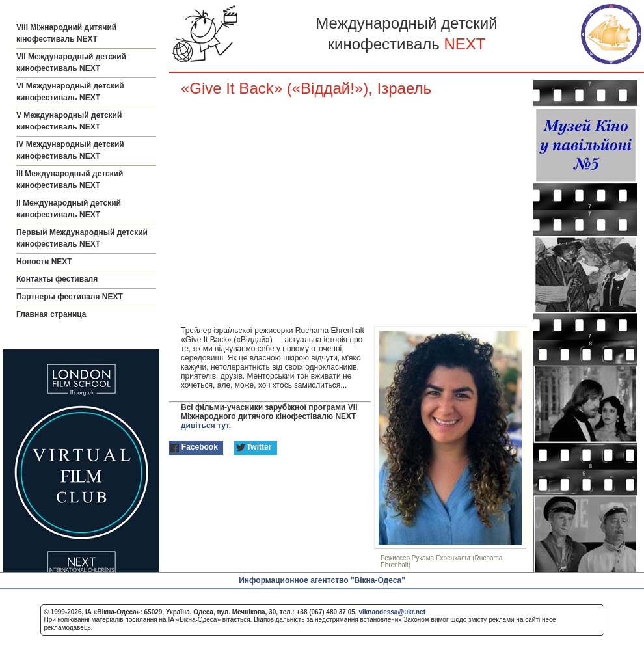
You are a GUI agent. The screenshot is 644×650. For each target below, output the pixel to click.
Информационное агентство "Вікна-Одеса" (322, 580)
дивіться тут (205, 426)
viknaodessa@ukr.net (392, 612)
